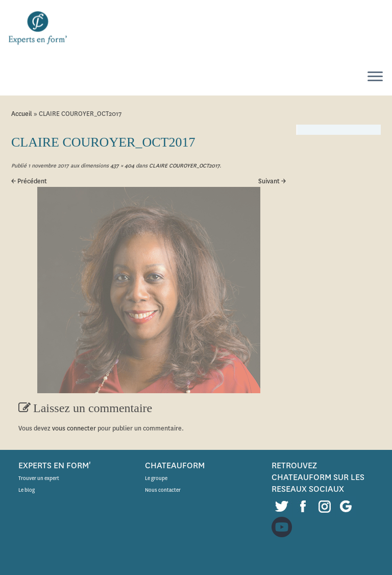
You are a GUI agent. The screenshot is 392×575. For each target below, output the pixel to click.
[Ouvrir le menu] (375, 77)
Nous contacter (163, 490)
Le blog (27, 490)
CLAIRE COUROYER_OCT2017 (183, 166)
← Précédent (29, 181)
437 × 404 (121, 166)
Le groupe (156, 478)
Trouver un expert (39, 478)
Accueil (22, 114)
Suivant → (272, 181)
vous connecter (74, 428)
